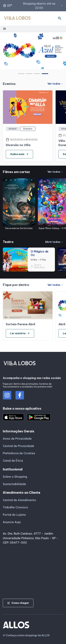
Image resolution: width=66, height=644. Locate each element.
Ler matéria (20, 333)
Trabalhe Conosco (15, 507)
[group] (33, 50)
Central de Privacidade (18, 446)
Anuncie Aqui (12, 522)
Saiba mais (19, 154)
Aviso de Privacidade (17, 439)
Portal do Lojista (14, 515)
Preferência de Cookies (19, 453)
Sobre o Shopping (15, 477)
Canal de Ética (13, 461)
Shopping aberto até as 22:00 (43, 6)
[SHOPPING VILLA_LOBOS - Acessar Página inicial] (17, 18)
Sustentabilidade (14, 484)
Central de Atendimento (19, 500)
